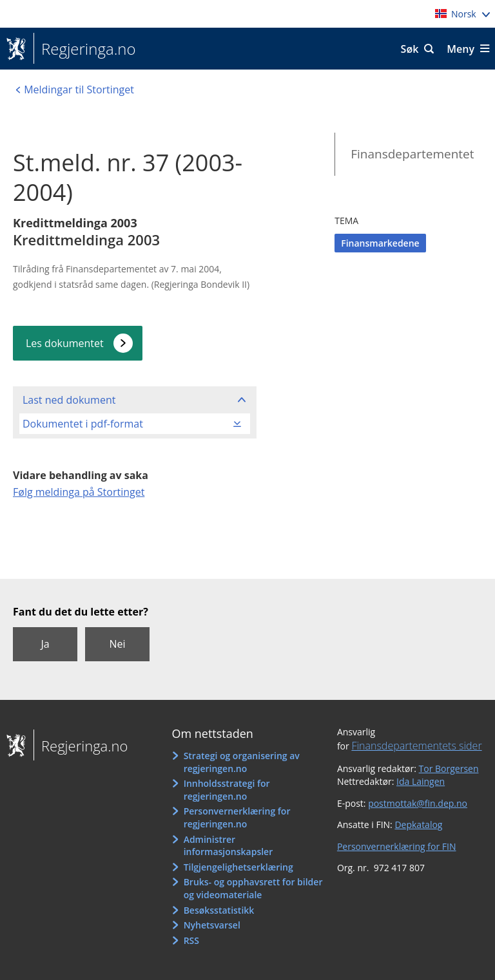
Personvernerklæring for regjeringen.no (237, 817)
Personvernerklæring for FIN (397, 846)
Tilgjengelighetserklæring (238, 867)
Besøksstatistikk (219, 910)
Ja (45, 644)
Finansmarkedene (380, 243)
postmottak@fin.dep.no (418, 803)
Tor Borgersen (449, 768)
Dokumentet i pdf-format (83, 424)
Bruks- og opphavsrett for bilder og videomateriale (253, 888)
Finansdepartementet (412, 154)
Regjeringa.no (85, 49)
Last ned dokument (69, 400)
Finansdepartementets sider (416, 746)
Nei (117, 644)
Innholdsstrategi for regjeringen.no (227, 790)
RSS (191, 940)
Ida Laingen (421, 781)
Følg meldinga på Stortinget (79, 492)
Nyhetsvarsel (212, 925)
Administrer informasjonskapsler (228, 846)
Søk (410, 49)
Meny (461, 49)
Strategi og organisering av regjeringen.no (242, 762)
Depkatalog (418, 825)
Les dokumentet (65, 343)
